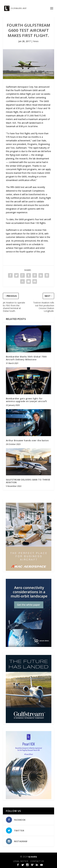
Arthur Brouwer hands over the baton (27, 440)
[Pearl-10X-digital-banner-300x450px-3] (29, 798)
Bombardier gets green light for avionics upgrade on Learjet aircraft (27, 400)
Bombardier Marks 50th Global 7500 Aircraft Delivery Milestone (26, 358)
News (36, 41)
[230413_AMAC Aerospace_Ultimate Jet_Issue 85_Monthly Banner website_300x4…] (29, 570)
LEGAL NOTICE (21, 861)
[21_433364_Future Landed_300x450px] (29, 722)
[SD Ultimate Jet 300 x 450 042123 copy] (29, 646)
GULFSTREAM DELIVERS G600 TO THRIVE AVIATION (28, 481)
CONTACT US (37, 861)
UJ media (33, 857)
